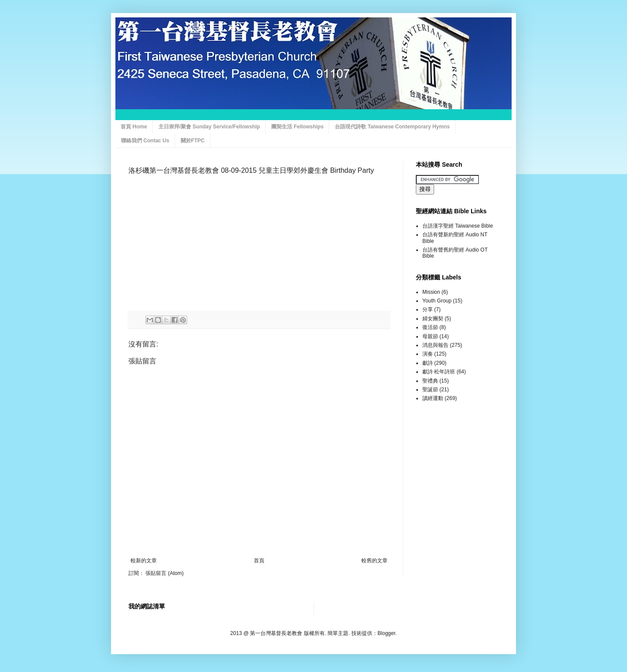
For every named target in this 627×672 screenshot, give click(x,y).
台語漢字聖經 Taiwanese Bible (458, 226)
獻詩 (428, 363)
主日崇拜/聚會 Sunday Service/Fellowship (209, 127)
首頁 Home (134, 127)
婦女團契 (433, 319)
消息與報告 (435, 345)
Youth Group (437, 301)
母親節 (430, 336)
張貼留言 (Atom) (164, 573)
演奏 (428, 354)
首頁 (259, 561)
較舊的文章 (374, 561)
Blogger (386, 633)
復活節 (430, 327)
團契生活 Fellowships (297, 127)
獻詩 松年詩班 (439, 372)
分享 (428, 309)
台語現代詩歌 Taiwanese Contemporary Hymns (392, 127)
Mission (431, 292)
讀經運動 (433, 398)
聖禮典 (430, 381)
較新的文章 (144, 561)
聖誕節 (430, 390)
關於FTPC (193, 141)
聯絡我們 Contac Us (145, 141)
